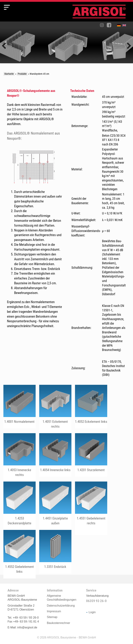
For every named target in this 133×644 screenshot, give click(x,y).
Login (91, 612)
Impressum (54, 611)
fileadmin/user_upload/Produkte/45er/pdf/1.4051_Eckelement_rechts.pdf (55, 409)
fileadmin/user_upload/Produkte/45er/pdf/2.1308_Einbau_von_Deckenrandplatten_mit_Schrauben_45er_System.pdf (20, 506)
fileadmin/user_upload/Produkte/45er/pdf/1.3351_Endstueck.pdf (55, 552)
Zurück (5, 46)
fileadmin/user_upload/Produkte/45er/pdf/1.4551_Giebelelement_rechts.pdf (91, 506)
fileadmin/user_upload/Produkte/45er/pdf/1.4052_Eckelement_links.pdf (91, 407)
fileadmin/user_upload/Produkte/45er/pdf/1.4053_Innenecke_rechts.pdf (20, 457)
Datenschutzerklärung (61, 606)
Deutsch (120, 26)
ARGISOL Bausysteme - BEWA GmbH (71, 637)
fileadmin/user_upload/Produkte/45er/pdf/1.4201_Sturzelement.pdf (91, 455)
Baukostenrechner (59, 623)
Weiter (128, 46)
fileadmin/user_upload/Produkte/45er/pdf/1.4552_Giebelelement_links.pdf (20, 554)
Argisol (101, 13)
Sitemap (52, 617)
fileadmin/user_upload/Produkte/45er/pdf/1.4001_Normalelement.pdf (20, 407)
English (125, 26)
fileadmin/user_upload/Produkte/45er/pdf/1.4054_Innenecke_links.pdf (55, 455)
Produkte (22, 74)
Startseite (9, 74)
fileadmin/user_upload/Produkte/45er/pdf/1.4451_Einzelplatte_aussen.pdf (55, 506)
